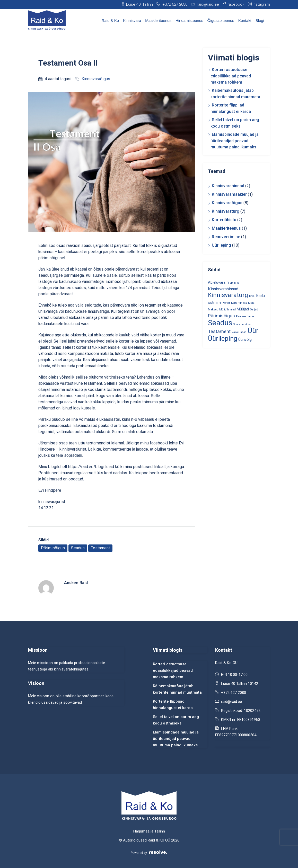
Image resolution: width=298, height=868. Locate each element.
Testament (100, 548)
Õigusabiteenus (221, 20)
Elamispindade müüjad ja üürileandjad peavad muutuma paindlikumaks (235, 141)
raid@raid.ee (231, 702)
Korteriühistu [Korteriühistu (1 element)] (239, 303)
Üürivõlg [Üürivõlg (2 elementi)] (245, 339)
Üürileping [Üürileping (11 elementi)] (223, 338)
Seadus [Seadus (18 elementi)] (220, 323)
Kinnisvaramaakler (229, 194)
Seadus (78, 548)
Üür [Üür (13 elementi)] (253, 331)
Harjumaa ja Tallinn (149, 831)
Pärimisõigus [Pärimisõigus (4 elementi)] (221, 316)
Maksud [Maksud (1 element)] (213, 310)
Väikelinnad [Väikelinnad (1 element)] (239, 332)
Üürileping (221, 245)
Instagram (259, 4)
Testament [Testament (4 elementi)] (219, 331)
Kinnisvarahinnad (228, 186)
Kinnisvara (132, 20)
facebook (233, 4)
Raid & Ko (110, 20)
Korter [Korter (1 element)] (226, 303)
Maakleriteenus (158, 20)
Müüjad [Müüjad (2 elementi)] (243, 309)
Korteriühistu (224, 220)
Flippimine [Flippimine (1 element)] (233, 283)
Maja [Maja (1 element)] (251, 303)
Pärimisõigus (53, 548)
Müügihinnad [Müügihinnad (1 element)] (227, 310)
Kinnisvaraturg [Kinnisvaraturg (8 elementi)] (228, 295)
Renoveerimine (226, 237)
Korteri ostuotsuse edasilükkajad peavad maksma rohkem (231, 76)
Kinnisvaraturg (226, 211)
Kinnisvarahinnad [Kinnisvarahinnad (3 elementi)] (223, 289)
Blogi (260, 20)
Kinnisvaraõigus (96, 79)
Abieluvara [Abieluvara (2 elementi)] (217, 282)
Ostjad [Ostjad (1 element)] (254, 310)
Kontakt (245, 20)
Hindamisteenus (189, 20)
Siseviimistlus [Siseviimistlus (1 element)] (242, 324)
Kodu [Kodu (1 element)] (252, 296)
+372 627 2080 (234, 693)
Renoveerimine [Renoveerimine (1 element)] (245, 316)
